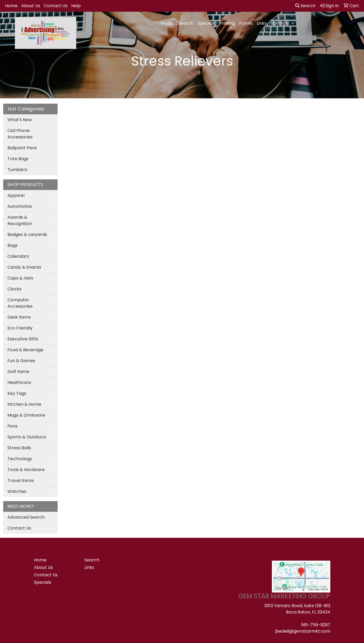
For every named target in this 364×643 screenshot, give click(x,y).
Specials (206, 23)
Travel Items (21, 481)
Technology (20, 459)
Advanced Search (26, 517)
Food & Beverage (25, 350)
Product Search (177, 23)
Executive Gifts (23, 339)
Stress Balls (19, 448)
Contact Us (56, 6)
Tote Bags (18, 159)
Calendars (18, 256)
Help (76, 6)
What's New (20, 120)
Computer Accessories (20, 303)
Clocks (14, 289)
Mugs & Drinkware (26, 415)
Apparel (16, 195)
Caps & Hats (20, 278)
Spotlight (280, 23)
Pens (12, 426)
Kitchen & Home (24, 404)
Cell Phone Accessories (20, 134)
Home (11, 6)
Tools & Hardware (26, 470)
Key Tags (17, 393)
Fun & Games (21, 361)
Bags (12, 245)
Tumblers (17, 170)
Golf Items (18, 372)
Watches (17, 491)
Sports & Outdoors (27, 437)
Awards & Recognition (20, 220)
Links (262, 23)
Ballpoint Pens (22, 148)
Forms (246, 23)
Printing (227, 23)
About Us (31, 6)
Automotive (20, 206)
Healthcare (19, 382)
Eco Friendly (20, 328)
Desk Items (19, 317)
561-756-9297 (316, 625)
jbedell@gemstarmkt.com (303, 631)
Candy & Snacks (24, 267)
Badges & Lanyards (27, 234)
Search (305, 6)
